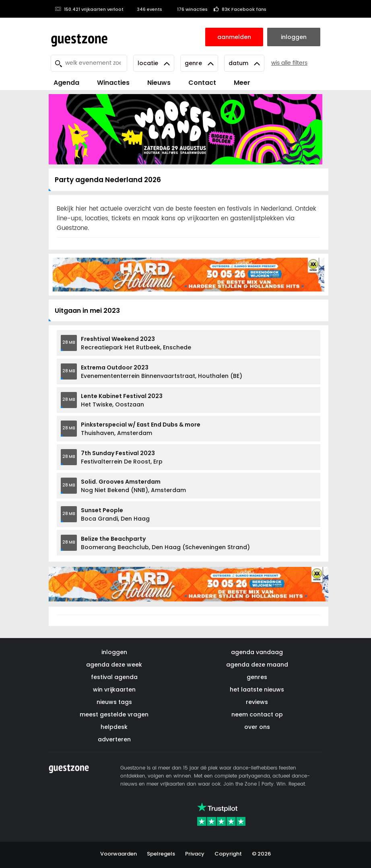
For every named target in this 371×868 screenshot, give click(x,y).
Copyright (228, 854)
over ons (257, 727)
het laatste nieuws (257, 689)
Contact (202, 83)
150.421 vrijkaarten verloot (89, 9)
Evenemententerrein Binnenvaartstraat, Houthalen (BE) (162, 372)
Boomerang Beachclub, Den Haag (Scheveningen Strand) (165, 543)
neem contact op (257, 714)
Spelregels (161, 854)
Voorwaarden (119, 854)
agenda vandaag (257, 652)
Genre (199, 63)
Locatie (154, 63)
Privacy (195, 854)
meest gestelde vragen (114, 714)
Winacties (113, 83)
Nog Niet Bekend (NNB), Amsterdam (133, 486)
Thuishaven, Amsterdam (141, 429)
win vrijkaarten (114, 689)
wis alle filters (289, 63)
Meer (242, 83)
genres (257, 677)
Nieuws (159, 83)
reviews (257, 702)
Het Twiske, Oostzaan (122, 400)
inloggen (114, 652)
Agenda (66, 83)
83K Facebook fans (240, 9)
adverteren (114, 739)
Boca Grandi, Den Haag (115, 514)
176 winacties (188, 9)
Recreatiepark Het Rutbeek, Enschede (136, 343)
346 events (146, 9)
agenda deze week (114, 665)
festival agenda (114, 677)
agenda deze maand (257, 665)
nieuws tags (114, 702)
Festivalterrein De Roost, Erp (122, 457)
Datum (244, 63)
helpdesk (114, 727)
